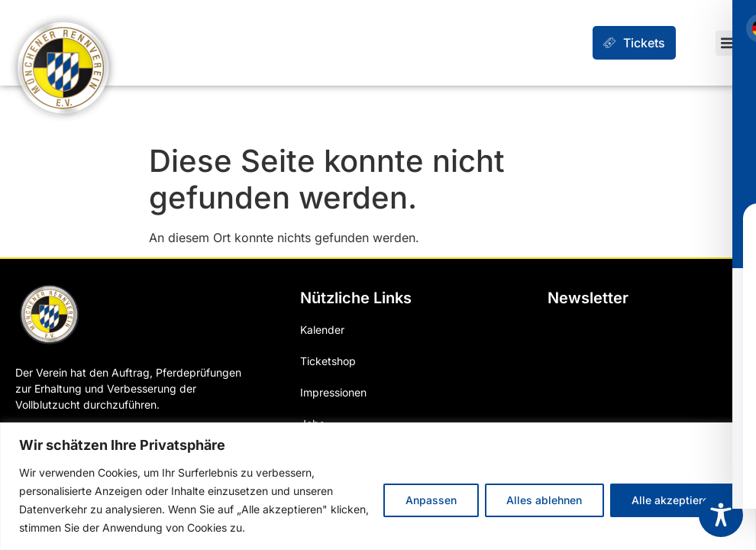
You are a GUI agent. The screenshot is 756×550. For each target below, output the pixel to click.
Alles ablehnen (543, 500)
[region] (378, 486)
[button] (728, 43)
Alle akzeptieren (673, 500)
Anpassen (430, 500)
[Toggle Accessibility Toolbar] (721, 515)
